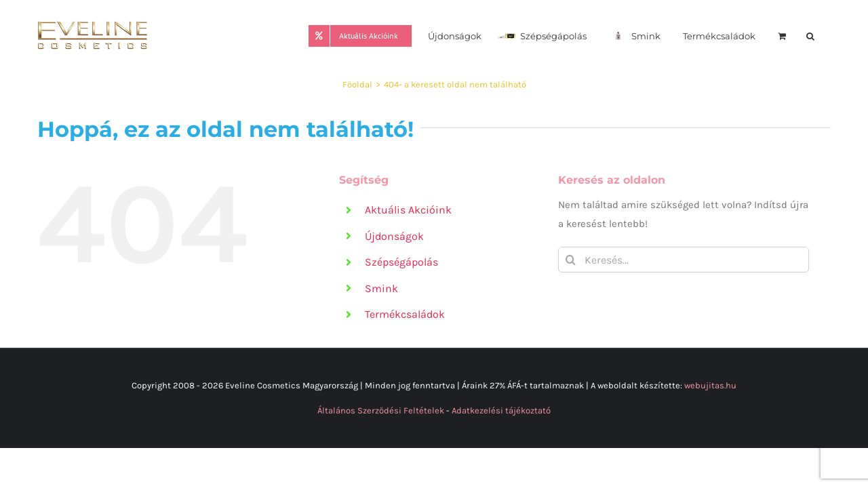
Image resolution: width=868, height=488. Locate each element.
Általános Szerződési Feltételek (381, 410)
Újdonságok (394, 236)
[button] (827, 35)
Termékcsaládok (405, 314)
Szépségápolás (401, 262)
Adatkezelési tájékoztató (501, 410)
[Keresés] (571, 260)
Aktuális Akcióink (408, 210)
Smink (381, 288)
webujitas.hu (710, 385)
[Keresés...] (684, 260)
